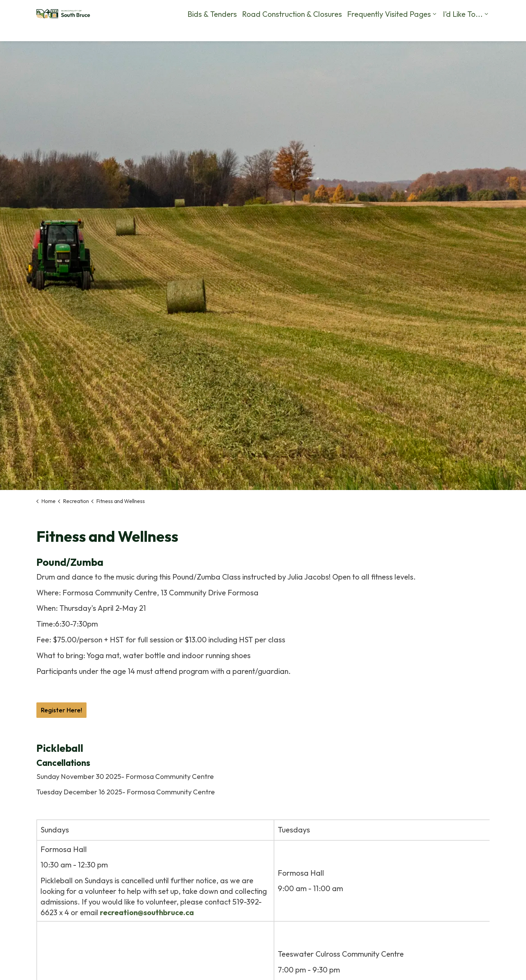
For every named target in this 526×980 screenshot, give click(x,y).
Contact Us (377, 10)
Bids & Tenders (212, 31)
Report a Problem (336, 10)
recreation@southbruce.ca (147, 912)
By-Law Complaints (285, 10)
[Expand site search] (483, 10)
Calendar (408, 10)
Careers (245, 10)
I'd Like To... (463, 31)
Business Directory (448, 10)
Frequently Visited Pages (389, 31)
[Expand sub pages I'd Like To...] (486, 31)
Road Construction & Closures (292, 31)
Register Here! (61, 710)
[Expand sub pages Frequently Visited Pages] (434, 31)
